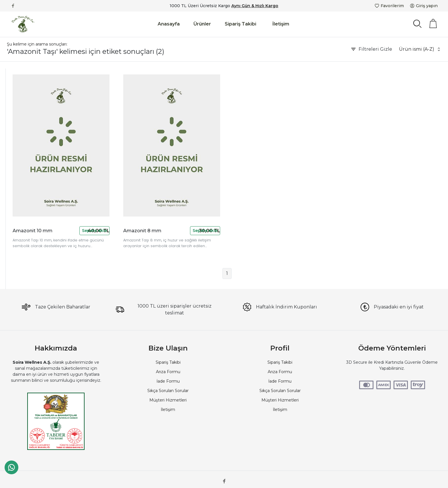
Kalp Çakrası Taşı (24, 199)
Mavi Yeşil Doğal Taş (28, 241)
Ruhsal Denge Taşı (26, 174)
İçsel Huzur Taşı (23, 191)
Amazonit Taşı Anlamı (29, 249)
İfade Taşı (17, 232)
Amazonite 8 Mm (25, 216)
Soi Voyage (19, 124)
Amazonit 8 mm (198, 203)
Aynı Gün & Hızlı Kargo (255, 6)
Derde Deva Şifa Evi (27, 116)
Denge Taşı (19, 224)
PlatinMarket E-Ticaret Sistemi (207, 478)
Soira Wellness (22, 133)
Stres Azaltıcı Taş (24, 166)
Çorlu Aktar (18, 99)
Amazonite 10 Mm (26, 257)
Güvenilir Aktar (22, 108)
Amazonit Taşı (21, 207)
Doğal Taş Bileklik (25, 141)
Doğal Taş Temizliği (27, 158)
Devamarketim (23, 91)
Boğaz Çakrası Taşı (26, 182)
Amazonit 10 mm (107, 203)
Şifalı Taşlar (18, 149)
